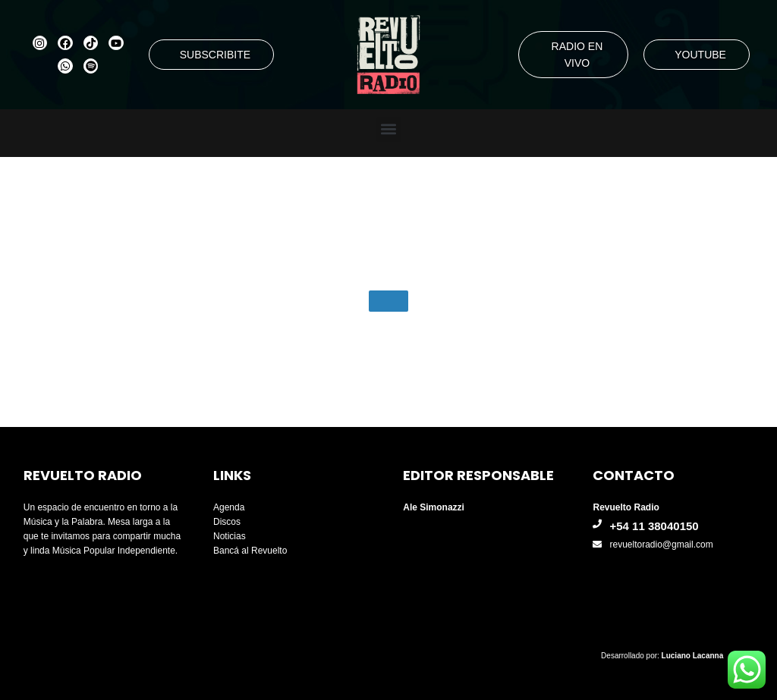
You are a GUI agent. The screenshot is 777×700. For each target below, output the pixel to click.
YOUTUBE (700, 55)
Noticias (230, 536)
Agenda (229, 507)
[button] (389, 129)
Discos (227, 522)
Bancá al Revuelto (250, 551)
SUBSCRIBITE (215, 55)
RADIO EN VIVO (577, 55)
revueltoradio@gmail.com (661, 545)
